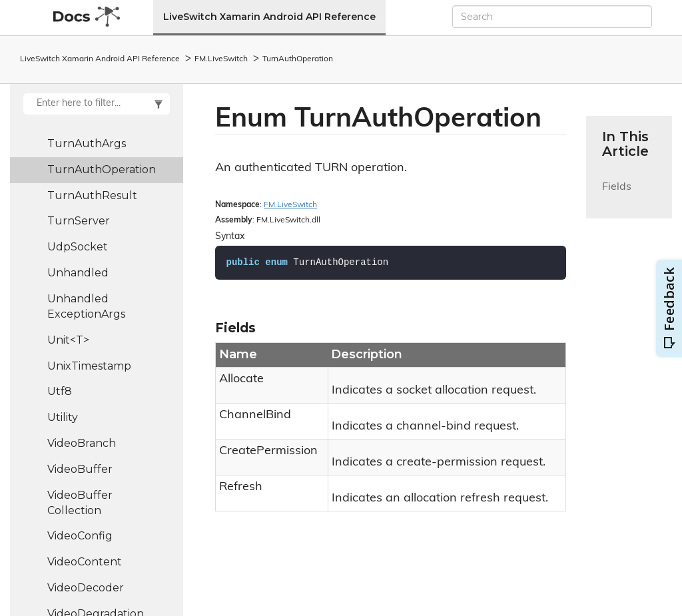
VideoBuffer (80, 469)
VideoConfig (80, 536)
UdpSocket (78, 247)
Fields (617, 195)
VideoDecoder (86, 588)
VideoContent (85, 562)
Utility (63, 417)
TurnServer (79, 221)
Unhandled (78, 273)
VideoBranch (82, 443)
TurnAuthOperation (298, 59)
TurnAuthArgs (87, 144)
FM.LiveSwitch (221, 59)
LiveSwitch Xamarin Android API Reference (269, 17)
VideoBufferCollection (80, 503)
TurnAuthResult (92, 195)
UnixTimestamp (89, 366)
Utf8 (60, 391)
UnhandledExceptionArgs (86, 306)
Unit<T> (68, 340)
